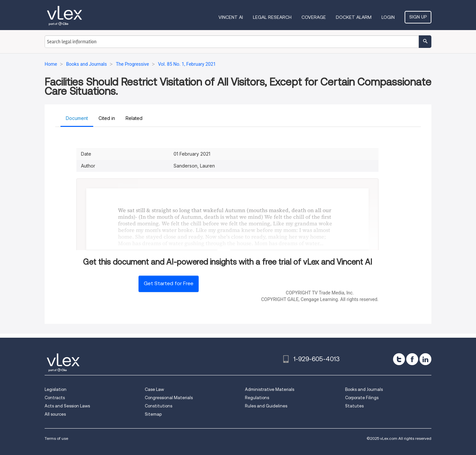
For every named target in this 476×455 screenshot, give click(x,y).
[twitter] (399, 359)
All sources (55, 414)
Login (388, 17)
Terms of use (56, 438)
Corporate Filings (362, 398)
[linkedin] (425, 359)
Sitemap (153, 414)
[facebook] (412, 359)
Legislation (56, 389)
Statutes (354, 406)
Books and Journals (364, 389)
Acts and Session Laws (67, 406)
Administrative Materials (270, 389)
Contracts (55, 398)
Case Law (154, 389)
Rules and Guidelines (266, 406)
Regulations (257, 398)
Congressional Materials (169, 398)
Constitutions (159, 406)
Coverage (314, 17)
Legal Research (272, 17)
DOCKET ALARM (354, 17)
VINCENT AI (231, 17)
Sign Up (418, 17)
